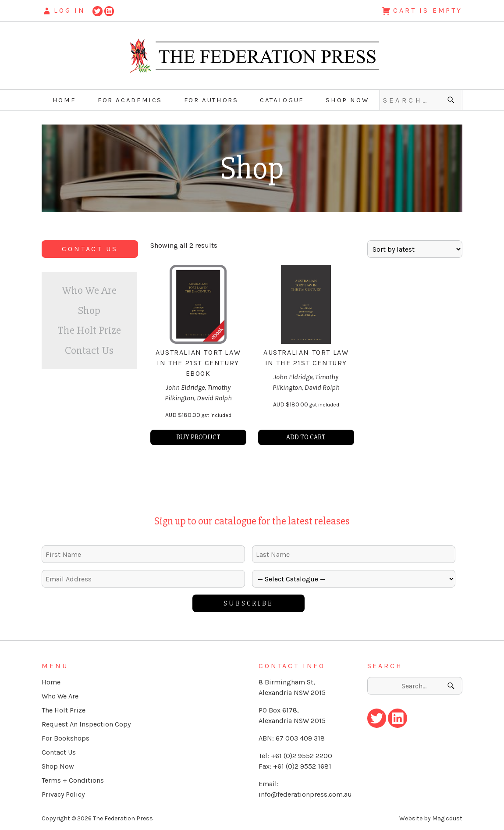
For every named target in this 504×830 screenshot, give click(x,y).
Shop (89, 310)
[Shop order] (415, 249)
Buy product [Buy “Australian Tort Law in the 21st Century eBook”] (198, 437)
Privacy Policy (63, 794)
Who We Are (89, 290)
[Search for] (421, 100)
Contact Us (90, 249)
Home (64, 100)
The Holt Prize (89, 330)
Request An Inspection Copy (86, 724)
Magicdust (447, 818)
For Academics (130, 100)
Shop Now (347, 100)
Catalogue (282, 100)
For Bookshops (66, 738)
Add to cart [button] (306, 437)
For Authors (211, 100)
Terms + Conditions (73, 780)
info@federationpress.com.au (305, 794)
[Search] (452, 100)
